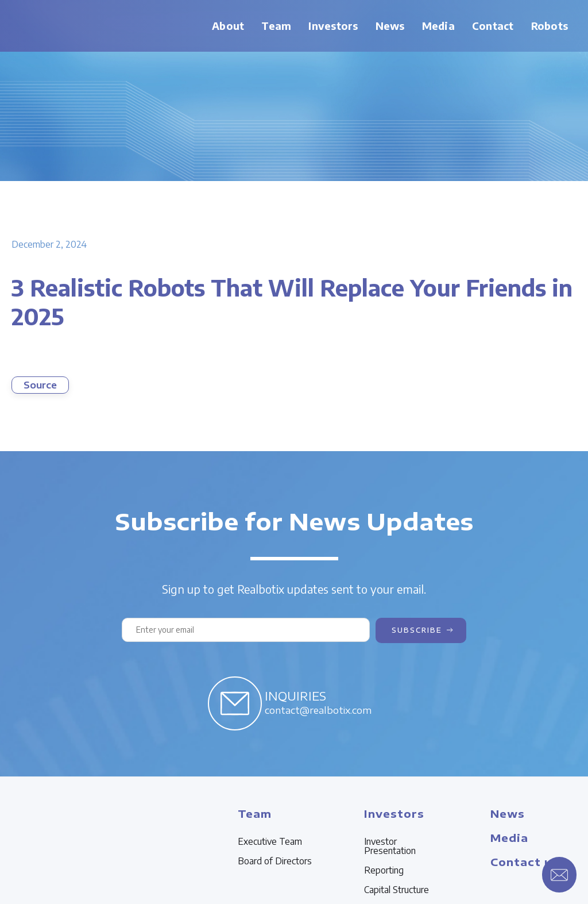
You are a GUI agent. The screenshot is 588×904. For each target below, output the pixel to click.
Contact (493, 26)
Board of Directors (275, 861)
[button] (276, 26)
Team (276, 26)
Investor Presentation (390, 846)
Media (438, 26)
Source (40, 385)
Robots (550, 26)
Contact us (525, 862)
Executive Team (270, 841)
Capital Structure (396, 890)
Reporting (384, 870)
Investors (333, 26)
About (228, 26)
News (390, 26)
